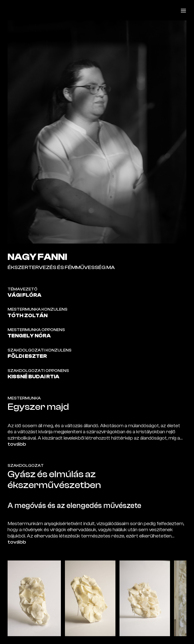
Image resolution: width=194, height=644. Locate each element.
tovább (17, 444)
